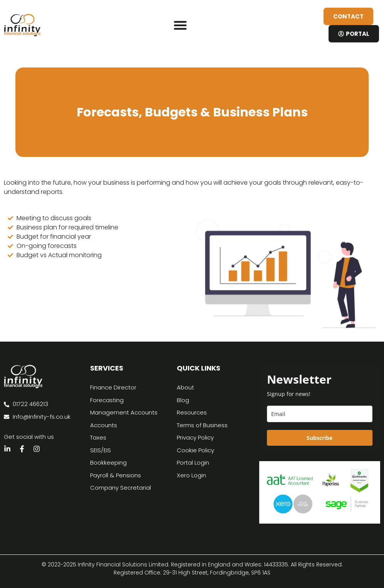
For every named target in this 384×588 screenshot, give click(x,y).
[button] (180, 25)
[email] (319, 414)
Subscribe (319, 438)
